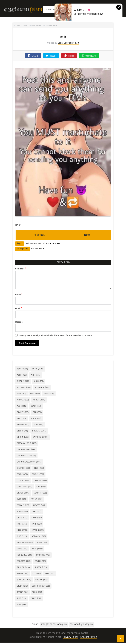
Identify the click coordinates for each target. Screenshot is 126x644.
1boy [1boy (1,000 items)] (22, 369)
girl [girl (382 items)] (37, 512)
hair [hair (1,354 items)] (22, 524)
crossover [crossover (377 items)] (25, 487)
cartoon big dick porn (82, 624)
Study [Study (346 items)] (22, 586)
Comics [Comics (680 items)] (38, 474)
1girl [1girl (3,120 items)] (38, 369)
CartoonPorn (37, 249)
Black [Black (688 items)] (36, 419)
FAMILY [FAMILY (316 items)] (36, 499)
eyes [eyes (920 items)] (22, 499)
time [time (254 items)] (22, 598)
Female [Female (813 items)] (23, 505)
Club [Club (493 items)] (39, 468)
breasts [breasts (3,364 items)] (39, 431)
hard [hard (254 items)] (37, 524)
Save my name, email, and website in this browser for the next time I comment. (55, 335)
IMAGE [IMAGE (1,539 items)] (38, 530)
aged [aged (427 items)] (22, 375)
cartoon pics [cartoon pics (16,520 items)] (27, 443)
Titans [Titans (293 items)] (36, 598)
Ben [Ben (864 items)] (37, 412)
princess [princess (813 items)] (24, 561)
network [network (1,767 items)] (39, 536)
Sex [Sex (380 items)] (37, 574)
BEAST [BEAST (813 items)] (36, 406)
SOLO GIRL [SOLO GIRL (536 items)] (24, 580)
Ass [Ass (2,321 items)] (22, 406)
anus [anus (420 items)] (49, 394)
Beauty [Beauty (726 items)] (23, 412)
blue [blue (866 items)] (38, 425)
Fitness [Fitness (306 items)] (39, 505)
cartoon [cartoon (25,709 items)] (40, 437)
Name (19, 294)
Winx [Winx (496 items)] (22, 605)
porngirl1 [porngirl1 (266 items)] (24, 555)
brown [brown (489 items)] (23, 437)
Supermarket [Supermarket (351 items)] (41, 586)
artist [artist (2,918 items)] (39, 400)
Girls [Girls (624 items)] (22, 518)
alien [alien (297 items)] (39, 381)
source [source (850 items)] (41, 580)
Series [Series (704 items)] (22, 574)
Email (19, 308)
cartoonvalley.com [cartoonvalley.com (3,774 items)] (29, 462)
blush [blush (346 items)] (22, 431)
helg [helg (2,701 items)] (22, 530)
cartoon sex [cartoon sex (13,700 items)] (26, 456)
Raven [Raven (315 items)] (40, 561)
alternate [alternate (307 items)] (42, 387)
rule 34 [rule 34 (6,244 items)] (24, 567)
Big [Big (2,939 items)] (22, 419)
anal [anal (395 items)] (35, 394)
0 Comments (51, 25)
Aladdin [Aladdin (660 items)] (23, 381)
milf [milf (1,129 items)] (22, 536)
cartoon (29, 243)
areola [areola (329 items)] (23, 400)
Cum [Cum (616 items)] (41, 487)
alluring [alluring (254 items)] (24, 387)
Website (19, 322)
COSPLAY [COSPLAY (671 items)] (23, 481)
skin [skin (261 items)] (50, 574)
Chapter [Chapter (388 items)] (23, 468)
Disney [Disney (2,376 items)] (23, 493)
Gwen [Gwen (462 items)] (37, 518)
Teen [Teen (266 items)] (37, 592)
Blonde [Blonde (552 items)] (23, 425)
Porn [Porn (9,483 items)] (37, 549)
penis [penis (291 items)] (22, 549)
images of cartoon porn (54, 624)
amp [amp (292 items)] (21, 394)
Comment (21, 269)
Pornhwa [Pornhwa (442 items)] (43, 555)
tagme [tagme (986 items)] (22, 592)
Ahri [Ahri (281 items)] (36, 375)
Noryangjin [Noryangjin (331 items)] (25, 543)
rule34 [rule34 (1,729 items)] (41, 567)
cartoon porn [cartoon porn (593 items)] (26, 450)
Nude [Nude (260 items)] (42, 543)
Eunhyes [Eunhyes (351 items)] (40, 493)
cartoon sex (54, 243)
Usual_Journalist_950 (68, 43)
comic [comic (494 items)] (22, 474)
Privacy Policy (71, 637)
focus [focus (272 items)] (22, 512)
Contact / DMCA (89, 637)
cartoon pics (41, 243)
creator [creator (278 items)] (40, 481)
